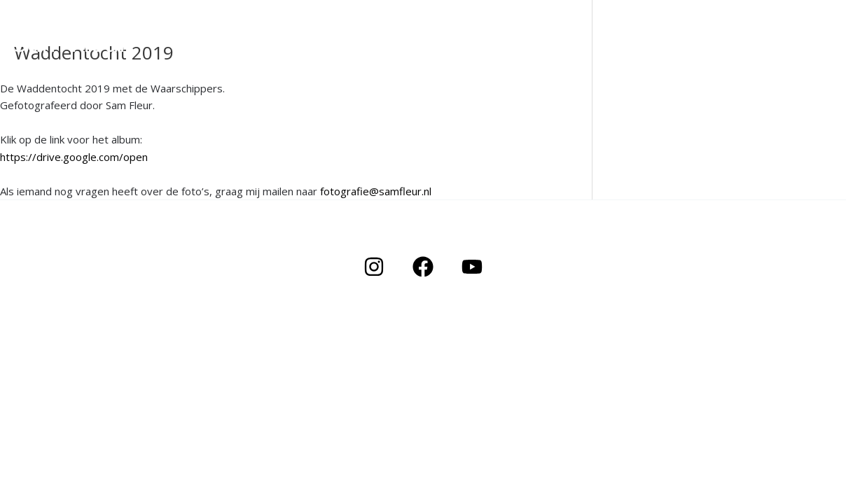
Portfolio (693, 52)
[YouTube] (472, 267)
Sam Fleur (71, 42)
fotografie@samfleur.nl (376, 191)
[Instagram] (374, 267)
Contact (803, 52)
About (749, 52)
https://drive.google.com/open (74, 157)
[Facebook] (423, 267)
